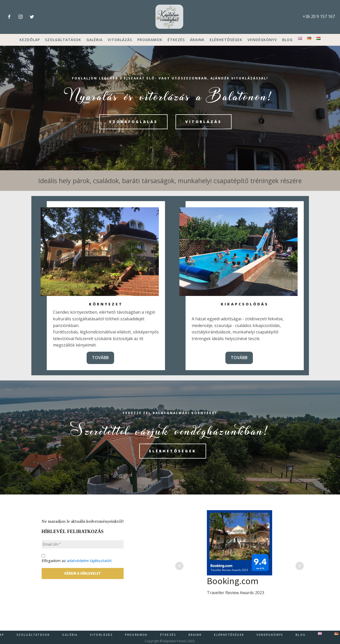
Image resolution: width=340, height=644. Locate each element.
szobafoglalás (133, 122)
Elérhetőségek (226, 40)
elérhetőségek (173, 451)
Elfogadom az (98, 578)
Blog (287, 40)
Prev (179, 566)
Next (300, 566)
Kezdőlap (30, 40)
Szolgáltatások (63, 40)
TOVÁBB (100, 358)
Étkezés (176, 40)
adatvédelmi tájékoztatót (97, 581)
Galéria (94, 40)
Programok (150, 40)
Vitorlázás (120, 40)
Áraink (197, 40)
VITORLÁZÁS (204, 122)
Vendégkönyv (262, 40)
